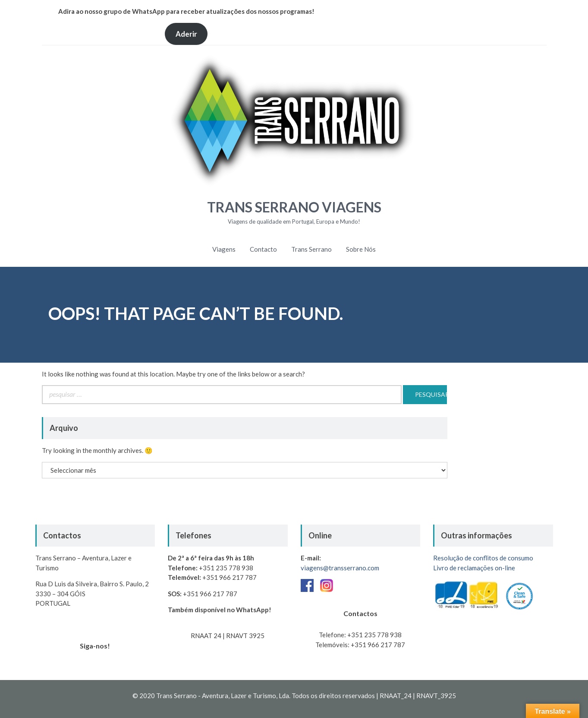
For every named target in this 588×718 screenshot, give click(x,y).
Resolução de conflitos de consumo (483, 558)
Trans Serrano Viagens (294, 207)
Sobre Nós (361, 249)
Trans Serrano (311, 249)
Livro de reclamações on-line (474, 568)
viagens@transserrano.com (340, 568)
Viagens (224, 249)
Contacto (263, 249)
